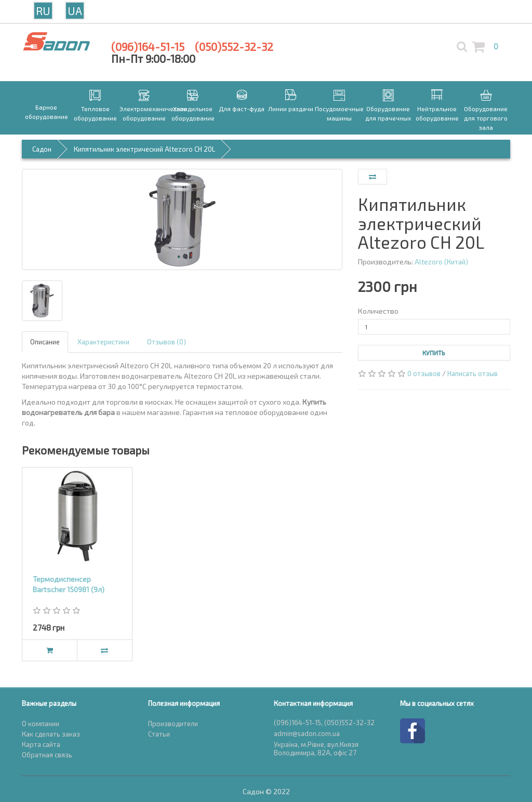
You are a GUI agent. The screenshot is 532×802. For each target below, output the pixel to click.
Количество (378, 311)
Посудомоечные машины (339, 113)
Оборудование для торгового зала (486, 118)
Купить (434, 353)
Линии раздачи (291, 109)
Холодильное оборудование (193, 113)
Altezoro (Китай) (441, 262)
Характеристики (103, 342)
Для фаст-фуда (242, 109)
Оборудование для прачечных (388, 113)
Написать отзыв (473, 373)
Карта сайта (41, 744)
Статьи (159, 734)
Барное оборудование (46, 112)
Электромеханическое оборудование (144, 113)
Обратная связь (47, 755)
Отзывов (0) (167, 342)
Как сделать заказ (51, 734)
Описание (45, 342)
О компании (41, 724)
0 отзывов (424, 373)
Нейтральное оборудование (437, 113)
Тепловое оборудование (95, 113)
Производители (173, 724)
